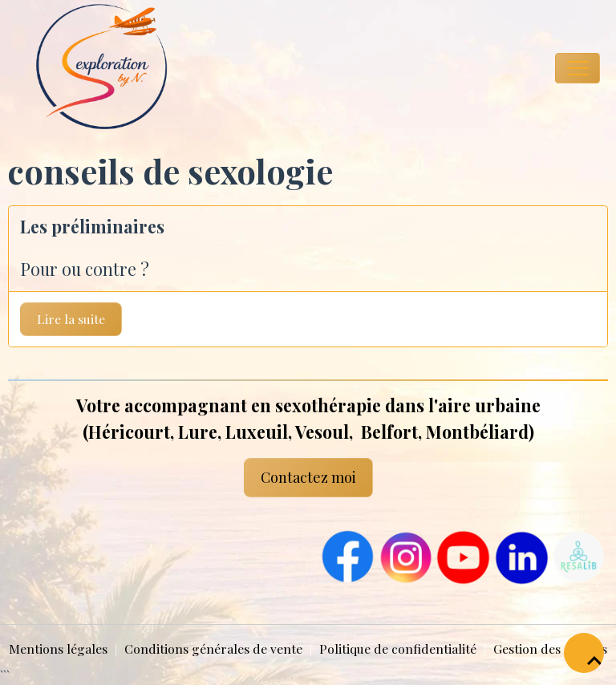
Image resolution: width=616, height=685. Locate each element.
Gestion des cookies (550, 649)
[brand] (88, 68)
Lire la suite (71, 319)
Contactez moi (308, 477)
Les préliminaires (92, 226)
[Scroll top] (584, 653)
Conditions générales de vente (213, 649)
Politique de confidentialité (398, 649)
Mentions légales (58, 649)
